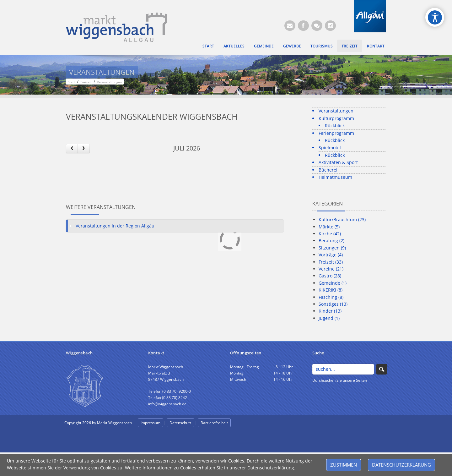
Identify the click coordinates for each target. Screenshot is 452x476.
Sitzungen (332, 248)
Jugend (329, 318)
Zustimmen (344, 465)
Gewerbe (292, 46)
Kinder (330, 311)
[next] (83, 148)
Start (208, 46)
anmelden (245, 423)
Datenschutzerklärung (401, 465)
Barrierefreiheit (214, 423)
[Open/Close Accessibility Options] (435, 17)
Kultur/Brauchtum (342, 219)
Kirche (330, 234)
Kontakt (376, 46)
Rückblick (335, 126)
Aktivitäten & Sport (338, 162)
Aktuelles (234, 46)
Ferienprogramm (336, 133)
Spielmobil (330, 148)
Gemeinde (264, 46)
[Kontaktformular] (317, 26)
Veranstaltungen (336, 111)
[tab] (175, 226)
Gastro (330, 276)
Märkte (329, 227)
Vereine (331, 269)
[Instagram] (330, 26)
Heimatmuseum (335, 177)
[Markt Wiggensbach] (117, 27)
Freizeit (350, 46)
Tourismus (322, 46)
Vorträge (331, 255)
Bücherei (328, 170)
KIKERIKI (331, 290)
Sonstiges (333, 304)
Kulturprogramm (336, 118)
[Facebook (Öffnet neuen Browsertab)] (303, 26)
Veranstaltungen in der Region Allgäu (115, 226)
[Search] (343, 369)
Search (382, 369)
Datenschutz (180, 423)
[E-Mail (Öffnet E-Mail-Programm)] (290, 26)
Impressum (151, 423)
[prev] (72, 148)
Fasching (331, 297)
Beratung (331, 241)
